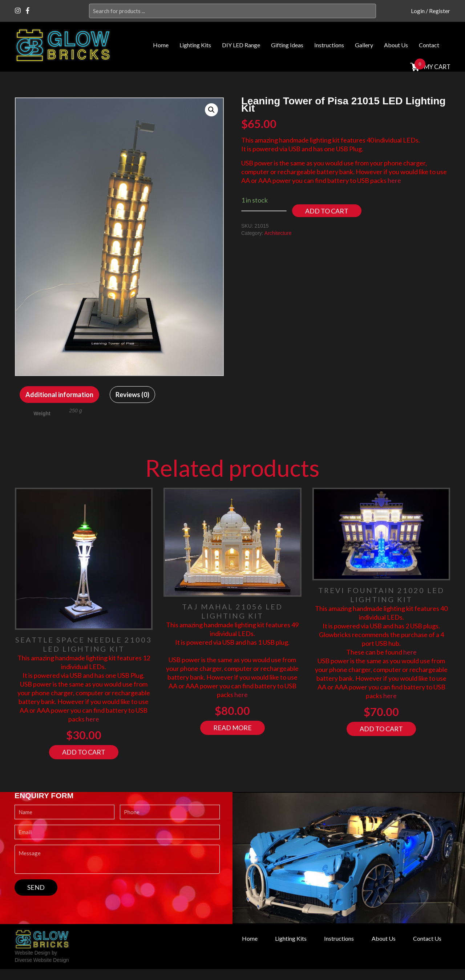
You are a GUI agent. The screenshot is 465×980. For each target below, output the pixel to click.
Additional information (59, 395)
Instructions (329, 45)
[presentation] (70, 910)
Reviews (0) (132, 395)
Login (418, 11)
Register (440, 11)
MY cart (437, 67)
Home (161, 45)
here (394, 180)
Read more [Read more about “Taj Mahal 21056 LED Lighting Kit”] (232, 728)
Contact (429, 45)
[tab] (59, 395)
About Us (396, 45)
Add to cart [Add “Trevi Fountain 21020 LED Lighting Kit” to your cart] (381, 729)
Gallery (364, 45)
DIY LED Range (241, 45)
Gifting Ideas (287, 45)
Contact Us (427, 939)
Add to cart (327, 211)
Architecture (278, 233)
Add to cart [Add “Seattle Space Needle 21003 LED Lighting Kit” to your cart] (84, 752)
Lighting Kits (195, 45)
